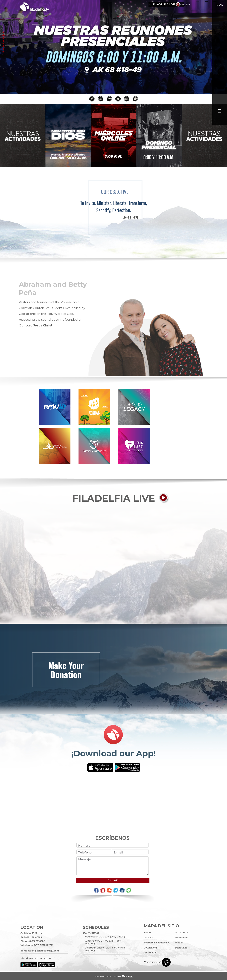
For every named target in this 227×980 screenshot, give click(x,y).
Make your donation (66, 670)
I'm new (148, 938)
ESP (197, 4)
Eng (190, 4)
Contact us (150, 953)
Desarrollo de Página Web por (113, 977)
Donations (181, 948)
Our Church (182, 933)
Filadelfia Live (164, 4)
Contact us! (152, 962)
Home (147, 933)
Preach (179, 943)
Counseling (150, 948)
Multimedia (182, 938)
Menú (220, 5)
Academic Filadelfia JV (157, 943)
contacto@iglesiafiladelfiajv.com (40, 951)
